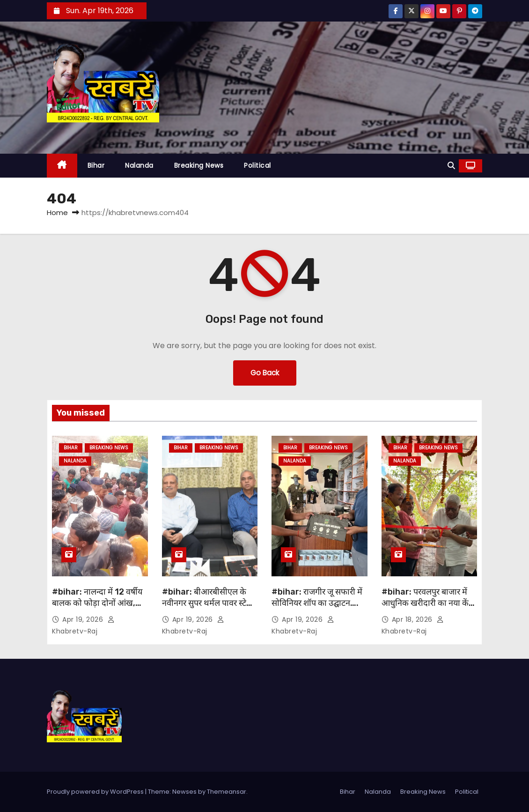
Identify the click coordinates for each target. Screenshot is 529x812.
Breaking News (199, 165)
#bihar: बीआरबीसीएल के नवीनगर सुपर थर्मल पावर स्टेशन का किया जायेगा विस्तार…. (209, 603)
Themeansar (227, 792)
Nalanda (139, 165)
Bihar (96, 165)
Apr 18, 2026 (413, 619)
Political (257, 165)
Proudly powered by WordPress (96, 792)
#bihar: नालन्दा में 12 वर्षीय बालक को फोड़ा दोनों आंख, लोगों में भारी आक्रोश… (97, 603)
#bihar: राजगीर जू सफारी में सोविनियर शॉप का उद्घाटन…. (317, 597)
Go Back (265, 373)
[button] (451, 166)
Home (57, 212)
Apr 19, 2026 (84, 619)
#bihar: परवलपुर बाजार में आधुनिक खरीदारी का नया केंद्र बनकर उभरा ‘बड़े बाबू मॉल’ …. (427, 603)
